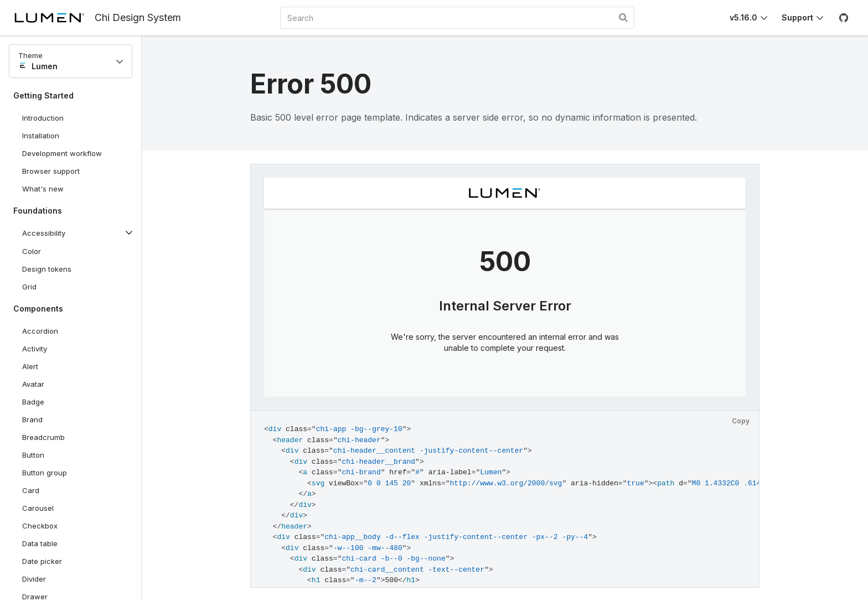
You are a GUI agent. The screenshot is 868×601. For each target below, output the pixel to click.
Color (32, 251)
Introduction (43, 118)
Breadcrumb (43, 437)
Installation (41, 136)
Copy (741, 421)
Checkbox (40, 526)
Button (41, 457)
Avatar (33, 384)
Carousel (38, 508)
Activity (35, 349)
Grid (29, 287)
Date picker (42, 561)
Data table (40, 543)
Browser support (51, 171)
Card (31, 490)
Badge (33, 402)
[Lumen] (54, 18)
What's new (43, 189)
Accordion (40, 331)
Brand (32, 419)
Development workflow (62, 153)
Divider (34, 579)
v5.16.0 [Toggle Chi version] (743, 17)
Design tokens (47, 269)
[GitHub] (844, 18)
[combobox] (457, 18)
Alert (30, 366)
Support (797, 17)
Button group (45, 473)
